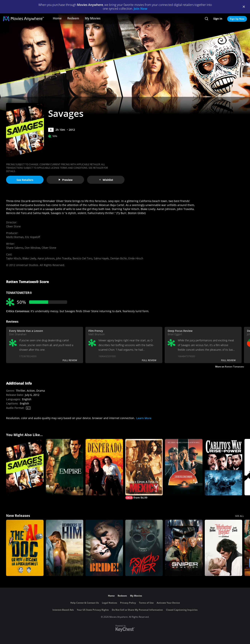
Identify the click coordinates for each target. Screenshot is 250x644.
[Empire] (65, 467)
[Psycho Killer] (144, 548)
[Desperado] (104, 467)
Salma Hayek (101, 258)
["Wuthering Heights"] (223, 548)
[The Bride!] (104, 548)
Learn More (144, 418)
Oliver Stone (13, 226)
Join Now (140, 9)
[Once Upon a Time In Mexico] (144, 469)
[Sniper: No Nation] (184, 548)
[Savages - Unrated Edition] (25, 467)
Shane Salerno (15, 248)
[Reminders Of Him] (65, 548)
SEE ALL (240, 516)
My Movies (93, 18)
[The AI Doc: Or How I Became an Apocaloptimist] (25, 548)
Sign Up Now (237, 19)
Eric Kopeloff (33, 237)
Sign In (218, 19)
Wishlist (106, 180)
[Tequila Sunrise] (184, 467)
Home (57, 18)
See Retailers (25, 180)
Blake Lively (29, 258)
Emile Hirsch (136, 258)
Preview (65, 180)
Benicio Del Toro (82, 258)
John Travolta (64, 258)
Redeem (73, 18)
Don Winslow (32, 248)
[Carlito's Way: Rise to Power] (223, 467)
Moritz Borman (15, 237)
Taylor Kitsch (13, 258)
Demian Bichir (119, 258)
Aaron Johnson (46, 258)
